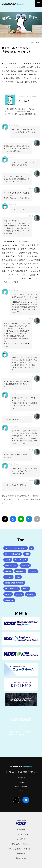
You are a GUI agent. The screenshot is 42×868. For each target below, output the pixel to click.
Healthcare (20, 571)
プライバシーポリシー (21, 844)
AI (32, 548)
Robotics (33, 571)
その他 (8, 560)
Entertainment (11, 565)
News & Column (21, 787)
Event (21, 791)
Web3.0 (26, 589)
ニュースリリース (21, 834)
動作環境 (21, 854)
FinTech (8, 571)
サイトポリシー (21, 839)
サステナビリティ (12, 589)
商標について (21, 858)
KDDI (27, 554)
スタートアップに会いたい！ (16, 548)
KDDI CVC (31, 594)
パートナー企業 (20, 560)
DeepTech (25, 565)
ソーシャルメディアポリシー (21, 849)
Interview (21, 782)
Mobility (19, 594)
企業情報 (21, 829)
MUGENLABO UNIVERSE (14, 583)
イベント (9, 577)
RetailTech (9, 600)
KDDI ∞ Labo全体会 (13, 554)
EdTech (8, 594)
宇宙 (18, 577)
